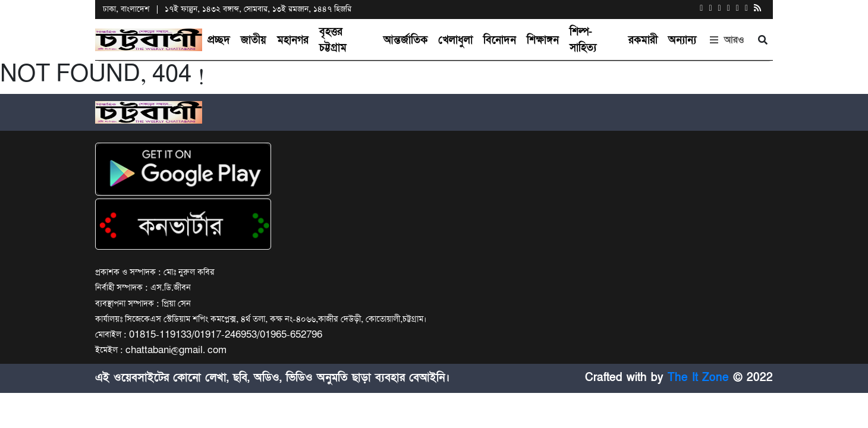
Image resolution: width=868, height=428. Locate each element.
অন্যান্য (682, 40)
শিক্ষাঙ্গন (543, 40)
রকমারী (643, 40)
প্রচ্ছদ (219, 40)
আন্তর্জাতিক (405, 40)
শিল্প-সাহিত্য (583, 40)
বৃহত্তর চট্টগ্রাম (333, 40)
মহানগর (293, 40)
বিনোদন (500, 40)
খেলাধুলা (455, 40)
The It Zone (698, 378)
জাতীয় (254, 40)
